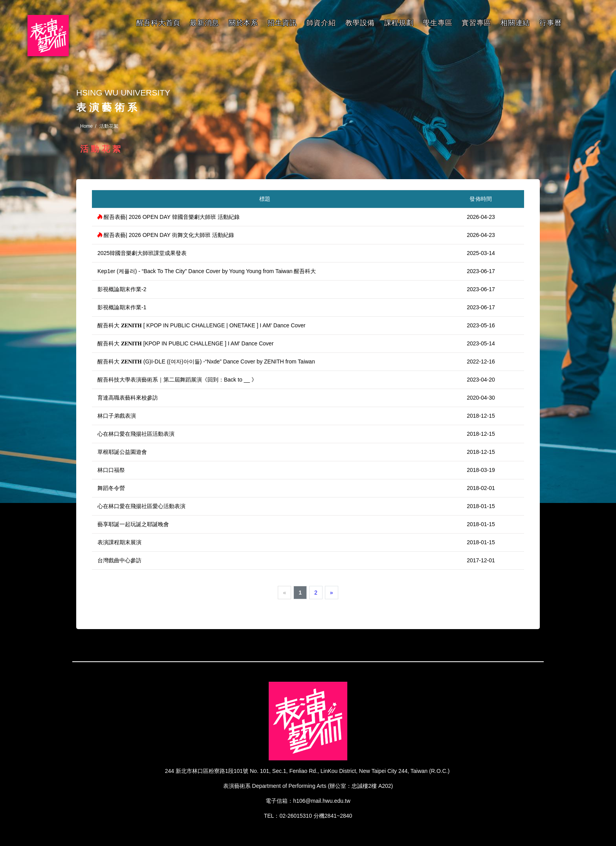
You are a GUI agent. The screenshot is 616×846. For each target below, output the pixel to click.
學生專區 (437, 23)
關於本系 (243, 23)
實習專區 (476, 23)
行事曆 (550, 23)
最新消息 (204, 23)
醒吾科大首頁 (158, 23)
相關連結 (515, 23)
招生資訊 (282, 23)
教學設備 (360, 23)
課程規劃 (399, 23)
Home (86, 126)
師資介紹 (321, 23)
